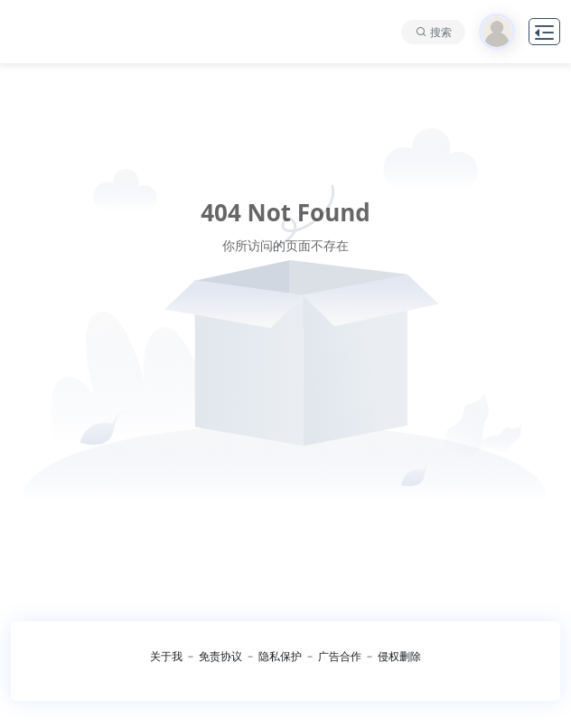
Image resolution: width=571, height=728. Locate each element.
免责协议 (220, 656)
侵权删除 (399, 656)
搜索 (441, 32)
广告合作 (340, 656)
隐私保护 (280, 656)
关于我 (166, 656)
